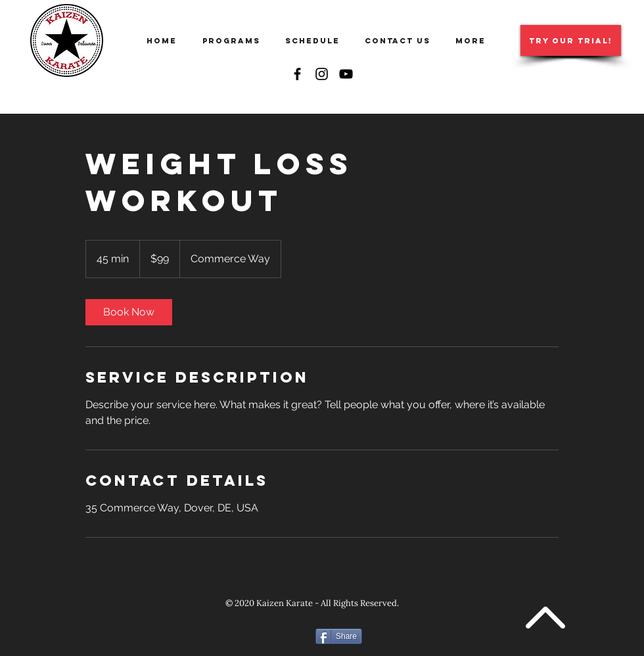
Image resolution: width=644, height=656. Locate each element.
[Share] (339, 636)
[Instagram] (322, 74)
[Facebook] (297, 74)
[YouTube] (346, 74)
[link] (129, 312)
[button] (234, 41)
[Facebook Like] (270, 636)
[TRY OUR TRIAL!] (571, 40)
